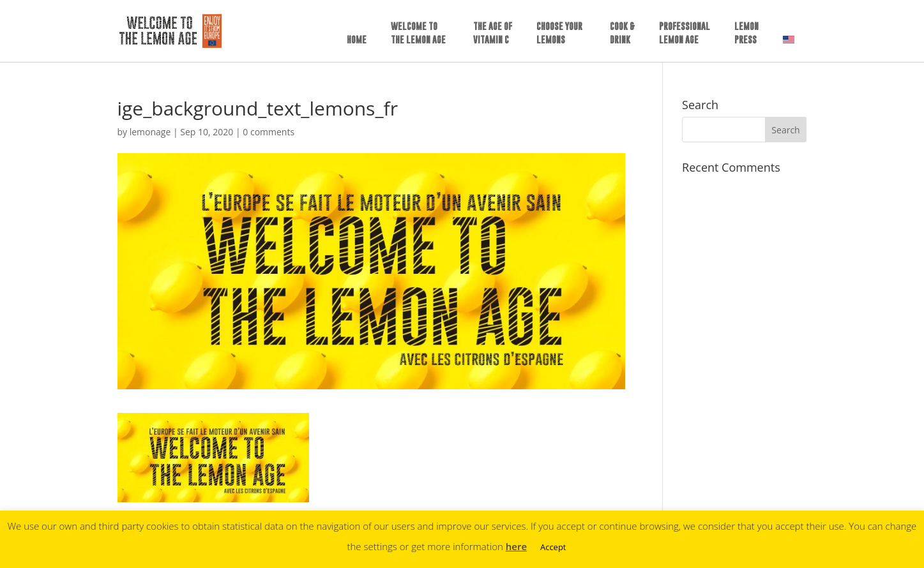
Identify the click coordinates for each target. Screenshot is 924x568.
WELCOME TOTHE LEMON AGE (418, 33)
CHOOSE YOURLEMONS (559, 33)
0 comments (269, 132)
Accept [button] (553, 547)
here (516, 546)
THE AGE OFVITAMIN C (493, 33)
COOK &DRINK (622, 33)
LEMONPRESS (746, 33)
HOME (357, 39)
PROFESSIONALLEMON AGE (685, 33)
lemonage (150, 132)
